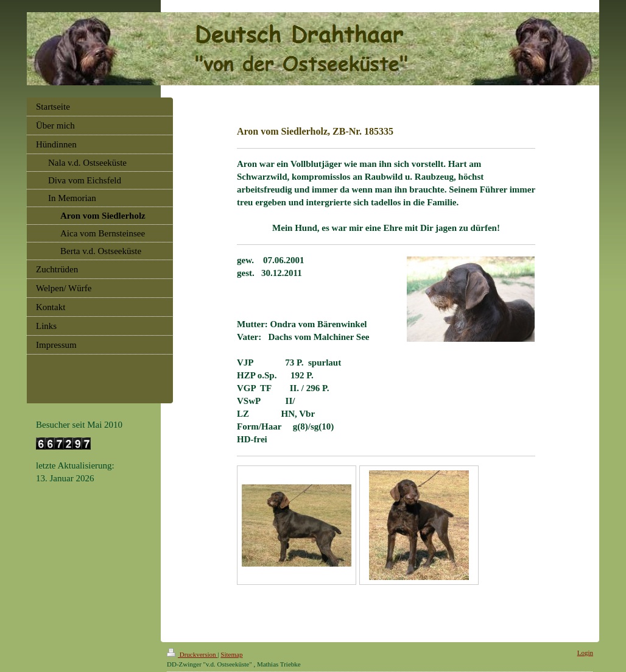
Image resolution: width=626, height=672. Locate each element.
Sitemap (231, 654)
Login (585, 653)
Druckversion (192, 654)
